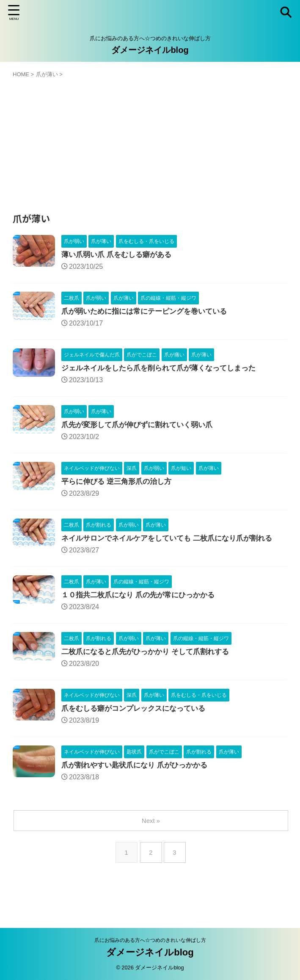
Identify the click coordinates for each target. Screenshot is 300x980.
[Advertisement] (150, 142)
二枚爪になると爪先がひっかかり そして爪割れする (150, 658)
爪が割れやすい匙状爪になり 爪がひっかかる (139, 773)
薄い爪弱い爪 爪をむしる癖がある (120, 255)
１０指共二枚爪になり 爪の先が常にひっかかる (142, 601)
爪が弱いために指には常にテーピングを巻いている (149, 313)
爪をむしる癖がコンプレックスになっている (138, 716)
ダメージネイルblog (150, 50)
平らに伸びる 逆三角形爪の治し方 (120, 486)
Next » (152, 829)
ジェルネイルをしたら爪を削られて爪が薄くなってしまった (164, 370)
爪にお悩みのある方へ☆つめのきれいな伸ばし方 (150, 940)
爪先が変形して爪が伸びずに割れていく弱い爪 (141, 428)
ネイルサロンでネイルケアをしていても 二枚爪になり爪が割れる (173, 543)
